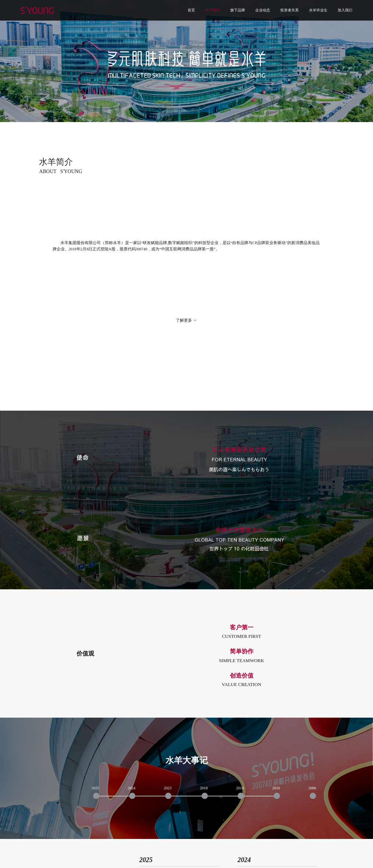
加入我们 (345, 10)
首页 (191, 10)
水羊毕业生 (318, 10)
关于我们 (213, 10)
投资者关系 (289, 10)
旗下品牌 (238, 10)
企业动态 (263, 10)
